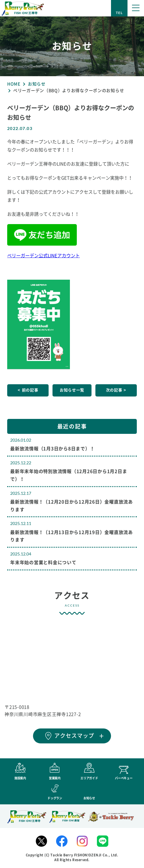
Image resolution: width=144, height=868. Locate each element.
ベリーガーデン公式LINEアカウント (43, 256)
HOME (14, 84)
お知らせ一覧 (72, 390)
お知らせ (37, 84)
